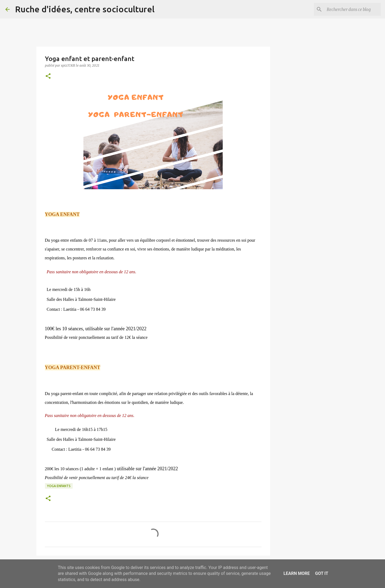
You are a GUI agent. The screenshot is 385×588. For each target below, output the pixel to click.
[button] (48, 76)
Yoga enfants (59, 486)
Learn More (297, 573)
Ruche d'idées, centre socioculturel (85, 9)
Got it (322, 573)
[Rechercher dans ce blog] (353, 9)
